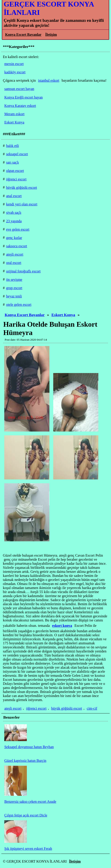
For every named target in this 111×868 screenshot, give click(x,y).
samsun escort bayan (19, 89)
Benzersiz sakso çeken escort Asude (30, 802)
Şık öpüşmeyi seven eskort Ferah (28, 849)
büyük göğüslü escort (67, 708)
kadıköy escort (15, 72)
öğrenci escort (36, 708)
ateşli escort (13, 708)
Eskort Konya (63, 315)
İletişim (51, 35)
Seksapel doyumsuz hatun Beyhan (29, 747)
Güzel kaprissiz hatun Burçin (25, 761)
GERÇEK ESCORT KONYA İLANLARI (49, 8)
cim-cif (92, 708)
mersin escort (14, 64)
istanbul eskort (49, 80)
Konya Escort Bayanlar (23, 35)
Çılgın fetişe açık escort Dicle (26, 815)
